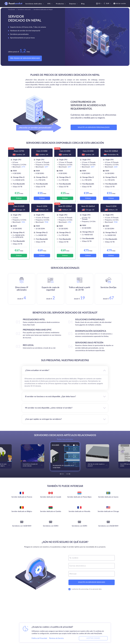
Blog (83, 4)
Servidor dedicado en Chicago (108, 511)
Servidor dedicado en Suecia (108, 497)
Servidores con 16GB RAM (22, 526)
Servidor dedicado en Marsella (79, 511)
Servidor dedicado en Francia (22, 497)
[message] (92, 574)
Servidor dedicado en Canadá (51, 497)
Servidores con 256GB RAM (108, 526)
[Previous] (62, 474)
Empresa (74, 4)
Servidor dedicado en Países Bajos (79, 497)
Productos (61, 4)
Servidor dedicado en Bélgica (22, 511)
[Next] (68, 474)
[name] (92, 558)
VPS (50, 4)
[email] (92, 566)
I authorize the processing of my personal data (85, 589)
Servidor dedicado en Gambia (51, 511)
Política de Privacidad (39, 638)
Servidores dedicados (35, 4)
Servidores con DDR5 (79, 526)
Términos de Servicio (56, 638)
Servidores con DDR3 (51, 526)
